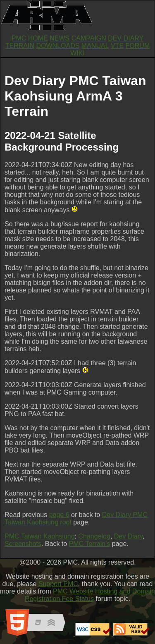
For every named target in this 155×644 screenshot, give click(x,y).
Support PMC (58, 584)
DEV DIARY (126, 38)
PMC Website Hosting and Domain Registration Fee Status (90, 595)
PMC (19, 38)
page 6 (59, 515)
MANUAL (95, 46)
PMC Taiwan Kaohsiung (40, 536)
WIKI (77, 53)
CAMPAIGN (89, 38)
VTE (117, 46)
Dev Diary (128, 536)
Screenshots (23, 544)
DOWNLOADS (58, 46)
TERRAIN (20, 46)
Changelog (94, 536)
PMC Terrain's (90, 544)
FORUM (138, 46)
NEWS (60, 38)
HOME (38, 38)
